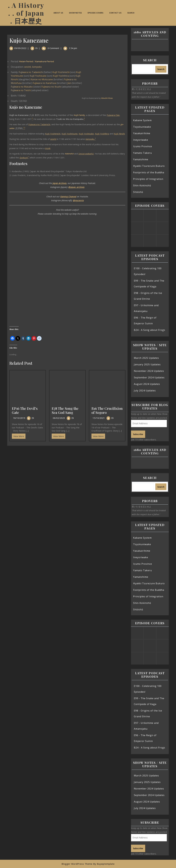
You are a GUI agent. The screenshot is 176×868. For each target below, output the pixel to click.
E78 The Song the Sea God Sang (65, 410)
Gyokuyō (24, 158)
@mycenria (78, 200)
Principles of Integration (148, 179)
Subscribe (138, 434)
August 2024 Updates (147, 384)
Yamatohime (141, 159)
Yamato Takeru (142, 153)
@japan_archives (76, 187)
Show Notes (75, 13)
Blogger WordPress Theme (77, 864)
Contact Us (115, 13)
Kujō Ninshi (119, 134)
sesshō (53, 139)
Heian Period (26, 61)
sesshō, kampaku (33, 67)
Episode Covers (96, 13)
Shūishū (138, 192)
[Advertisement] (67, 467)
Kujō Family (79, 115)
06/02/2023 (59, 418)
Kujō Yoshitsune (70, 134)
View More (18, 436)
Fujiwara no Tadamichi (31, 72)
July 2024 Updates (145, 391)
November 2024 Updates (149, 371)
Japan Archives (59, 183)
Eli (36, 48)
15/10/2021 (99, 418)
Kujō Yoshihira (61, 76)
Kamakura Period (44, 61)
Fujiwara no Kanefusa (44, 83)
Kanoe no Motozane (42, 79)
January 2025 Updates (147, 364)
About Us (58, 13)
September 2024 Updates (149, 377)
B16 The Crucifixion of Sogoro (107, 410)
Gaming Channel (68, 196)
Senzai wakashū (86, 154)
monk (48, 148)
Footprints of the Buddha (149, 172)
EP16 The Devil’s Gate (25, 410)
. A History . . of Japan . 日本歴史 (26, 13)
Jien (69, 83)
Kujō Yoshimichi (61, 72)
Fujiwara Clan (113, 115)
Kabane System (142, 120)
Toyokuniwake (142, 127)
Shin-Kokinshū (142, 185)
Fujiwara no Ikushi (51, 87)
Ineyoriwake (141, 140)
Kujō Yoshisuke (38, 76)
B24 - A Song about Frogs (150, 330)
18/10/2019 (19, 418)
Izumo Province (143, 146)
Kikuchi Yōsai (107, 98)
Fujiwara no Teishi (21, 90)
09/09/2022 (20, 48)
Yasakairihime (142, 133)
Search (131, 13)
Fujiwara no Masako (22, 87)
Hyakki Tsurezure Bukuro (149, 166)
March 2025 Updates (146, 358)
